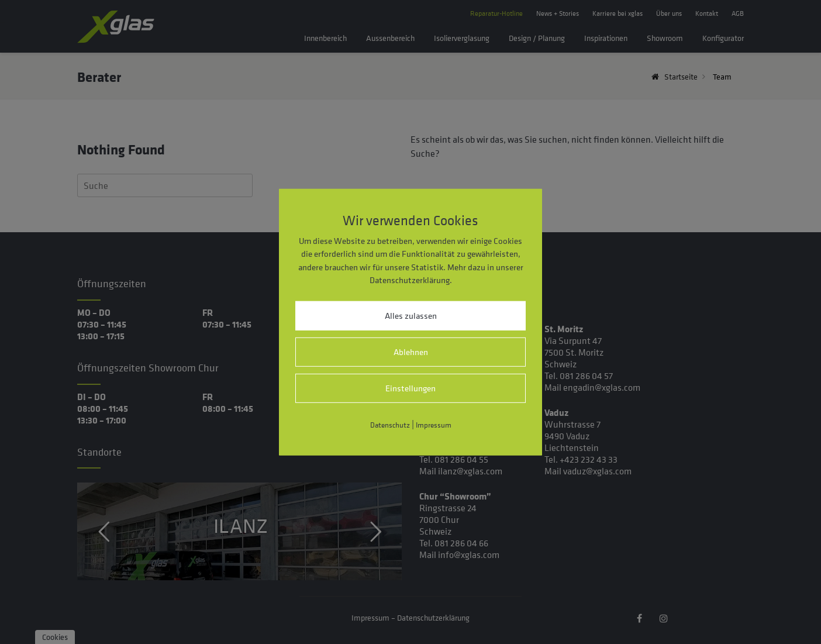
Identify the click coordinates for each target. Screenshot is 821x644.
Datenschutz (390, 425)
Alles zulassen (411, 316)
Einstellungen (410, 388)
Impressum (434, 425)
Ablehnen (411, 352)
